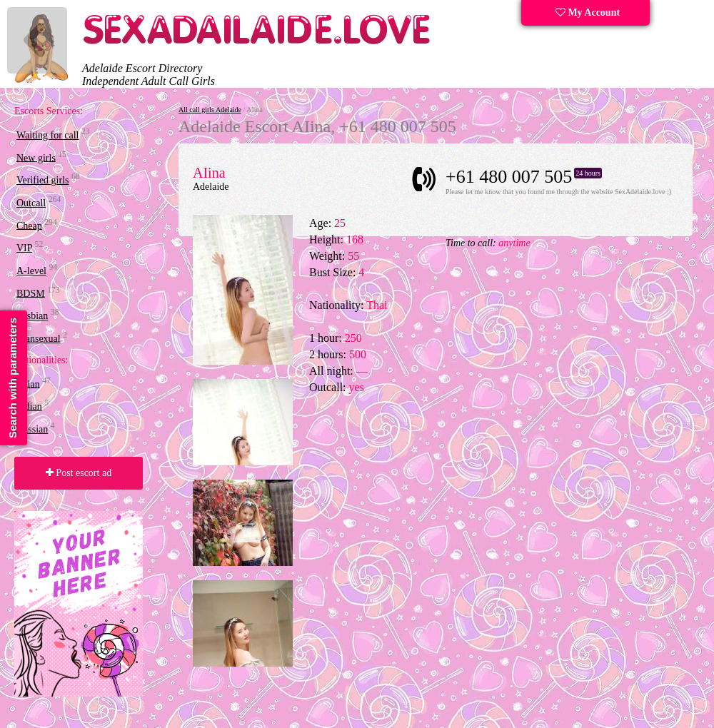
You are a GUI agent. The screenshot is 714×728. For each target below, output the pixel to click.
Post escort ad (79, 473)
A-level (31, 271)
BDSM (31, 293)
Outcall (31, 203)
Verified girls (42, 180)
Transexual (39, 339)
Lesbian (32, 316)
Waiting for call (48, 135)
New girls (36, 157)
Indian (29, 406)
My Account (588, 12)
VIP (24, 248)
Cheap (29, 225)
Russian (32, 429)
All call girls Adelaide (210, 110)
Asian (28, 384)
